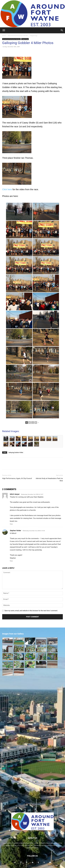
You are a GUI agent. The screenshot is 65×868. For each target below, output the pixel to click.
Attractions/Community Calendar (18, 36)
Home (4, 36)
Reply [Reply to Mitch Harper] (11, 524)
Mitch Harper (15, 494)
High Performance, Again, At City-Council (17, 478)
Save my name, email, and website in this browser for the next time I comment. (31, 611)
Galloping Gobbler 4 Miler (16, 452)
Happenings (34, 36)
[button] (4, 30)
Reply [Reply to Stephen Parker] (11, 561)
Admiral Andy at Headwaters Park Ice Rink (49, 480)
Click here (7, 189)
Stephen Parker (15, 531)
